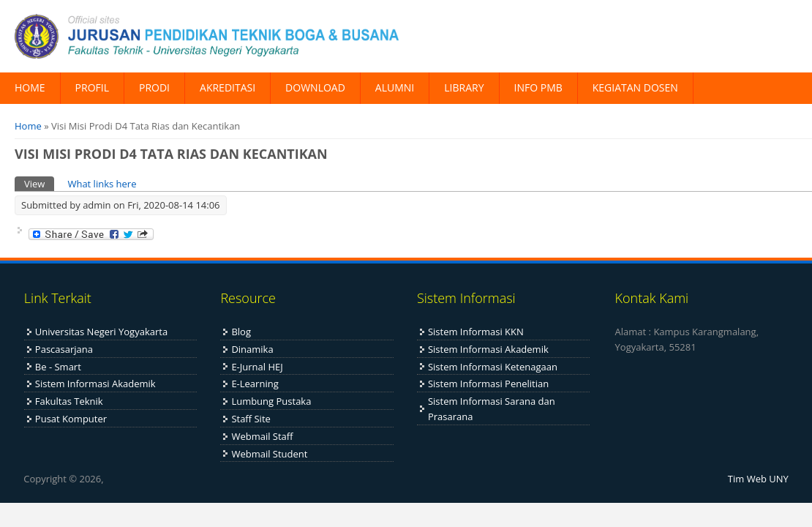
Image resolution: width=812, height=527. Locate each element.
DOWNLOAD (315, 87)
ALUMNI (395, 87)
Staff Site (251, 419)
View (39, 183)
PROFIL (92, 87)
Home (28, 126)
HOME (30, 87)
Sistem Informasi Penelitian (488, 384)
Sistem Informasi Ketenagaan (493, 367)
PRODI (154, 87)
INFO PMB (538, 87)
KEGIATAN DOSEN (635, 87)
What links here (102, 184)
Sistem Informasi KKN (476, 332)
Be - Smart (58, 367)
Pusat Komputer (71, 419)
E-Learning (255, 384)
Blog (241, 332)
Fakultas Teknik (69, 401)
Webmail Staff (262, 436)
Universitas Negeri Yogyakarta (101, 332)
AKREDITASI (228, 87)
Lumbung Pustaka (271, 401)
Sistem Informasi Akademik (95, 384)
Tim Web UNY (758, 479)
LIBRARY (464, 87)
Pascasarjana (64, 349)
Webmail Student (269, 454)
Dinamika (252, 349)
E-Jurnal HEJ (257, 367)
